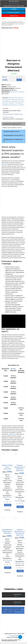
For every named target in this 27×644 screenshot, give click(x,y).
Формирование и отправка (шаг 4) (13, 140)
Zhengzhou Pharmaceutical (17, 92)
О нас (3, 612)
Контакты (12, 612)
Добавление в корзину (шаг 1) (12, 124)
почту (18, 596)
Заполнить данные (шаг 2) (11, 131)
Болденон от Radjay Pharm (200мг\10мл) (7, 467)
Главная (4, 22)
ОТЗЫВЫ (7, 612)
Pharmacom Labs (20, 563)
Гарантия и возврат (8, 117)
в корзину (8, 505)
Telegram (18, 604)
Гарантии (13, 610)
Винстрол (13, 369)
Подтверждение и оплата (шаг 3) (13, 135)
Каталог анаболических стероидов (14, 608)
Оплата (4, 610)
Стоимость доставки (8, 114)
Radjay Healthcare (7, 498)
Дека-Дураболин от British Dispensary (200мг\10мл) (7, 531)
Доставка (8, 610)
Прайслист (19, 610)
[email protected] (14, 4)
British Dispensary (7, 560)
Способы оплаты (18, 114)
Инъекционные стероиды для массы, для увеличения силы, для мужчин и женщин (13, 23)
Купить (19, 80)
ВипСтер (4, 164)
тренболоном (12, 434)
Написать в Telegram (13, 12)
